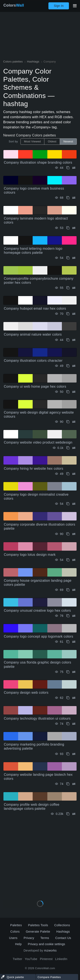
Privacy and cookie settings (47, 944)
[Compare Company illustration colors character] (74, 366)
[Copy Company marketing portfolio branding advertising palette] (68, 754)
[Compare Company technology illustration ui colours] (74, 724)
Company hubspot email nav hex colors (35, 308)
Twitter (17, 959)
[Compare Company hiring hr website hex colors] (74, 474)
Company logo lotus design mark (30, 555)
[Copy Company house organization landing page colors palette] (68, 590)
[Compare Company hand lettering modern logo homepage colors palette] (74, 258)
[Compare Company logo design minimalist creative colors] (74, 504)
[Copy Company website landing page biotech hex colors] (68, 784)
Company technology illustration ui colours (37, 718)
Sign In (59, 6)
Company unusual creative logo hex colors (37, 611)
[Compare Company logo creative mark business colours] (74, 198)
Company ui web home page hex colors (35, 386)
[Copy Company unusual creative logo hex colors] (68, 616)
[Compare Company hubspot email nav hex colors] (74, 314)
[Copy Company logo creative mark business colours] (68, 198)
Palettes (16, 925)
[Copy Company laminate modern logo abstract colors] (68, 228)
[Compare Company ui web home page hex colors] (74, 392)
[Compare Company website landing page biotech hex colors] (74, 784)
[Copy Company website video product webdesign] (68, 448)
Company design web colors (26, 693)
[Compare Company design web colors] (74, 698)
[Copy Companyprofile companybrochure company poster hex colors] (68, 288)
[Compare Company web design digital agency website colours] (74, 422)
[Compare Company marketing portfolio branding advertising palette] (74, 754)
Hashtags (63, 932)
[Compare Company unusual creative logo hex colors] (74, 616)
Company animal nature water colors (33, 334)
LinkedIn (61, 959)
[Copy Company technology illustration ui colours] (68, 724)
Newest (68, 141)
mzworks (50, 950)
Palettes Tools (38, 925)
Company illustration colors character (33, 361)
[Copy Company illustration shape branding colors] (68, 168)
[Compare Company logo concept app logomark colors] (74, 642)
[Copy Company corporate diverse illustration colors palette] (68, 534)
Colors (14, 5)
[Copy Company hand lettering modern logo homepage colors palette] (68, 258)
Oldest (52, 141)
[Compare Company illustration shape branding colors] (74, 168)
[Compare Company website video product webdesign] (74, 448)
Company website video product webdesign (38, 442)
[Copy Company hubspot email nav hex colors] (68, 314)
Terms (45, 938)
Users (13, 938)
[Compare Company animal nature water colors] (74, 340)
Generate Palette (38, 932)
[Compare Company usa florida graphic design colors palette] (74, 672)
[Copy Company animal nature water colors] (68, 340)
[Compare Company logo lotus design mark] (74, 560)
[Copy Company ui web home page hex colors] (68, 392)
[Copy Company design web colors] (68, 698)
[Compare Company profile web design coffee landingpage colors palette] (74, 814)
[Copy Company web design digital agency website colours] (68, 422)
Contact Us (63, 938)
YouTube (31, 959)
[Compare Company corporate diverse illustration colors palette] (74, 534)
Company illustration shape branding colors (38, 162)
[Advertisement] (40, 857)
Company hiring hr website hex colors (33, 469)
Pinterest (46, 959)
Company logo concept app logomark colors (39, 636)
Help (18, 944)
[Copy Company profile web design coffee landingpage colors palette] (68, 814)
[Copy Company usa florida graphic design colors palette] (68, 672)
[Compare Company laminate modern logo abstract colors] (74, 228)
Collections (62, 925)
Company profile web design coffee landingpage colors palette (32, 807)
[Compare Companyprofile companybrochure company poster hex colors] (74, 288)
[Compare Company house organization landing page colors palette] (74, 590)
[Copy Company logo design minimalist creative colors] (68, 504)
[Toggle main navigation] (75, 6)
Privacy (29, 938)
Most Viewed (33, 141)
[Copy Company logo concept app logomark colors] (68, 642)
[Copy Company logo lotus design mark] (68, 560)
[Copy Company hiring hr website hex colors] (68, 474)
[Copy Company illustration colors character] (68, 366)
